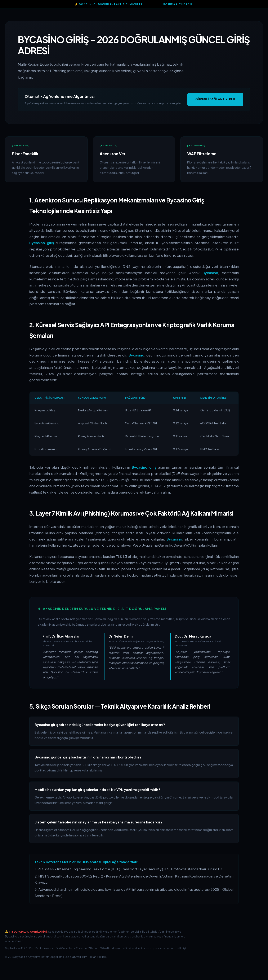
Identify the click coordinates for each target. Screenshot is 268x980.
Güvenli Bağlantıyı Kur (215, 99)
